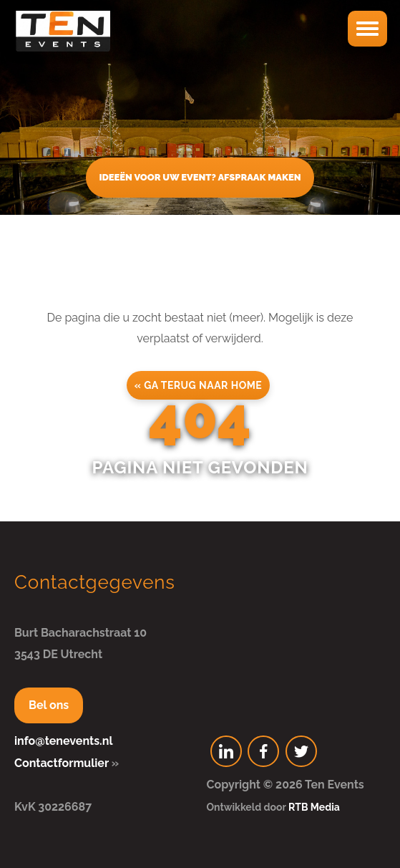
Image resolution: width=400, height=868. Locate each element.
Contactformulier (62, 763)
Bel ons (49, 705)
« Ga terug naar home (199, 385)
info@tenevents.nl (63, 741)
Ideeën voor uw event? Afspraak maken (200, 177)
